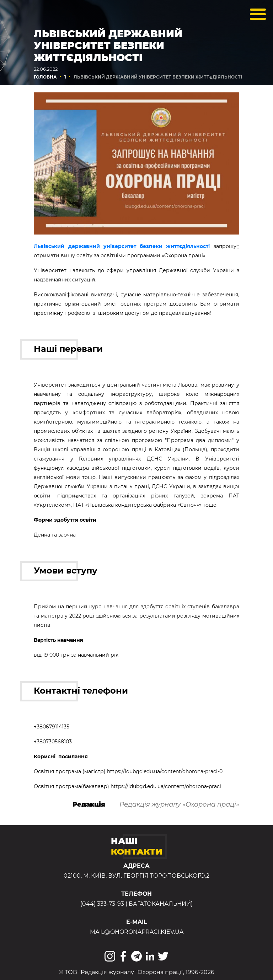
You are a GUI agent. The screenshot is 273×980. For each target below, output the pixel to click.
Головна (45, 77)
